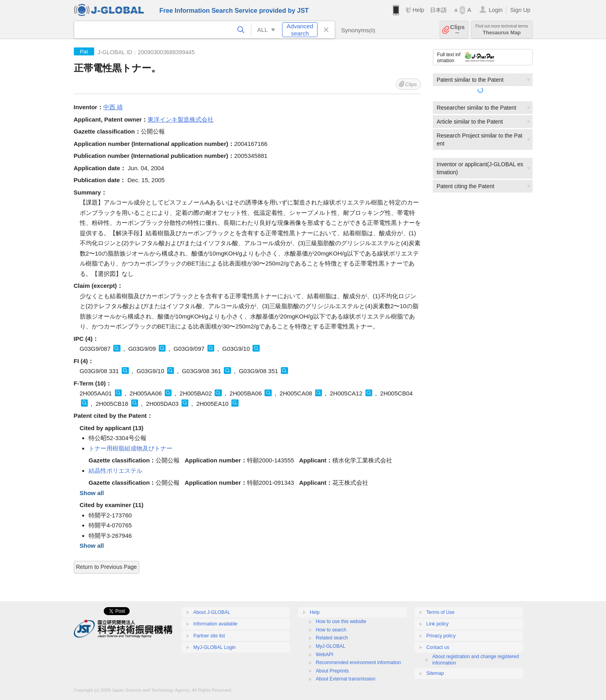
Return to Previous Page (107, 567)
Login (496, 10)
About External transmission (346, 679)
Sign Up (520, 10)
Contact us (438, 647)
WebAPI (325, 655)
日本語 (438, 10)
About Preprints (333, 671)
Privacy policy (441, 636)
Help (418, 10)
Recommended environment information (358, 663)
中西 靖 (113, 107)
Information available (216, 624)
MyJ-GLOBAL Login (215, 647)
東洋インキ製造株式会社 (181, 119)
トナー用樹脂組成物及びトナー (130, 448)
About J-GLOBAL (212, 612)
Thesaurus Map (502, 30)
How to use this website (341, 621)
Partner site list (209, 636)
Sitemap (435, 673)
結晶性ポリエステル (115, 471)
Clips (457, 30)
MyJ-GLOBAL (331, 646)
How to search (331, 630)
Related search (332, 638)
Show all (92, 493)
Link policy (438, 624)
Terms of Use (441, 612)
